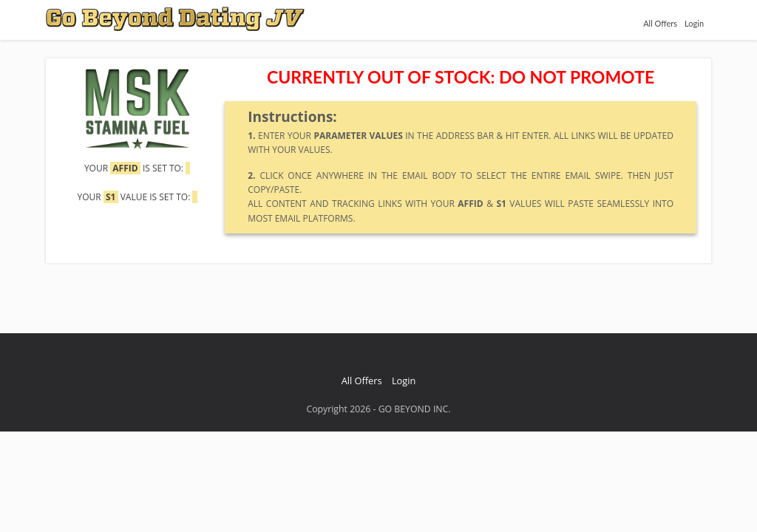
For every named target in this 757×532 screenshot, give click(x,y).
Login (694, 23)
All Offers (660, 23)
